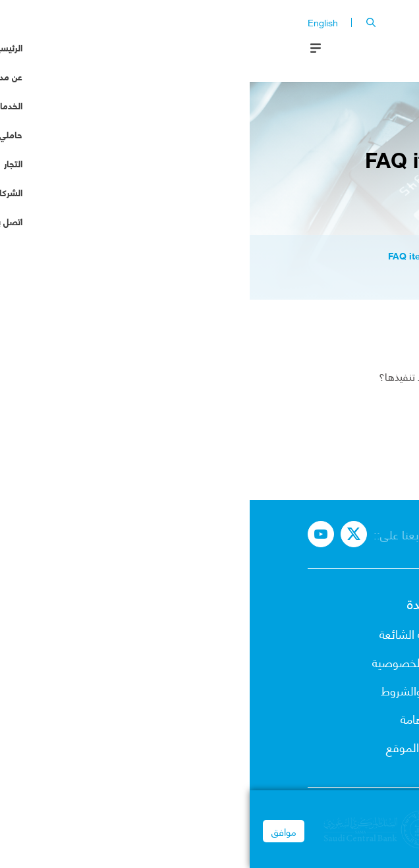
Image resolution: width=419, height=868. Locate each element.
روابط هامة (176, 718)
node (247, 255)
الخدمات (342, 662)
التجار (349, 718)
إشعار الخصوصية (162, 662)
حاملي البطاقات (324, 690)
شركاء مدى (336, 746)
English (73, 22)
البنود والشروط (166, 690)
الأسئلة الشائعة (166, 633)
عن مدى (343, 633)
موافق (34, 838)
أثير (355, 360)
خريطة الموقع (169, 746)
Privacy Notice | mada (364, 859)
